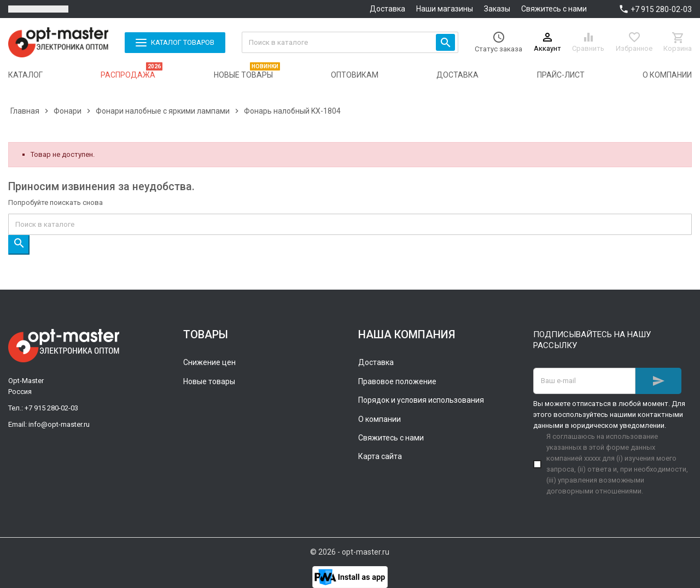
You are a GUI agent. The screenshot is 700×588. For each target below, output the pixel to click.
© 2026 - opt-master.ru (350, 552)
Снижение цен (209, 362)
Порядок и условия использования (421, 400)
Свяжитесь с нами (554, 9)
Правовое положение (397, 381)
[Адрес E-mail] (584, 381)
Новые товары (209, 381)
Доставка (387, 9)
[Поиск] (350, 42)
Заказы (497, 9)
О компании (380, 419)
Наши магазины (445, 9)
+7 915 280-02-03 (661, 9)
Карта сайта (380, 456)
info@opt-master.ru (59, 424)
